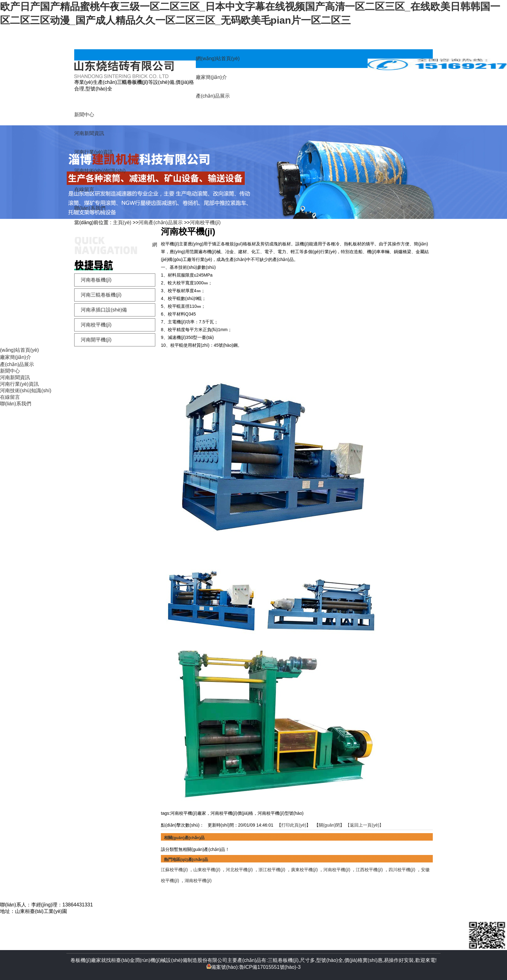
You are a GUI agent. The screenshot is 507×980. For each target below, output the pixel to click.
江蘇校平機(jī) (174, 870)
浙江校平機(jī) (272, 870)
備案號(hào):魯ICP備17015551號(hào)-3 (253, 967)
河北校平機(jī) (239, 870)
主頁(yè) (122, 222)
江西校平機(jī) (369, 870)
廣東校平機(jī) (304, 870)
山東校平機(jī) (207, 870)
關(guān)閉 (329, 825)
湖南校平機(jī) (198, 881)
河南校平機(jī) (205, 222)
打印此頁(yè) (294, 825)
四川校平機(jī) (402, 870)
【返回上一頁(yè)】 (365, 825)
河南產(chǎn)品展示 (160, 222)
